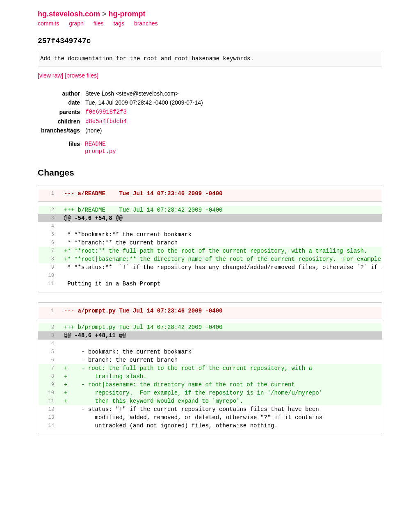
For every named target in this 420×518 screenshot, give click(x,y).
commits (48, 23)
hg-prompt (127, 14)
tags (119, 23)
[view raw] (50, 78)
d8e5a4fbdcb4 (106, 123)
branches (146, 23)
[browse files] (82, 78)
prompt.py (100, 153)
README (95, 146)
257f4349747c (64, 41)
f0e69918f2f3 (106, 114)
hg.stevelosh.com (69, 14)
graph (76, 23)
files (99, 23)
